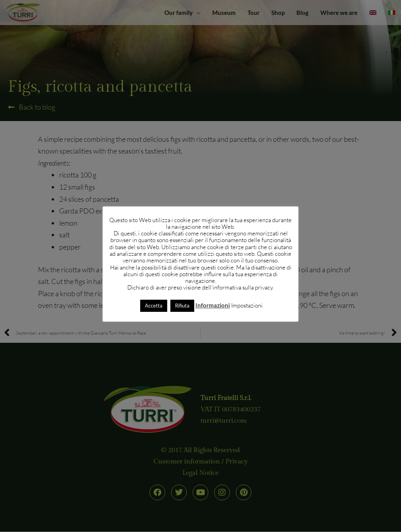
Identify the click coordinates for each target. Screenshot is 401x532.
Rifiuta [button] (182, 306)
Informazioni (213, 305)
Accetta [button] (154, 306)
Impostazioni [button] (247, 305)
